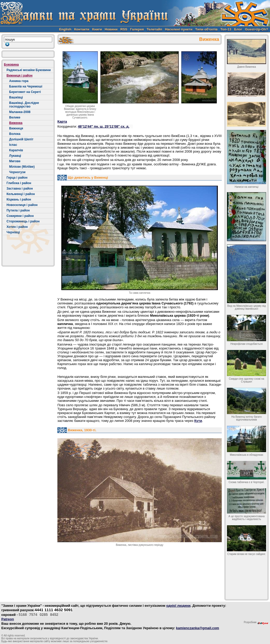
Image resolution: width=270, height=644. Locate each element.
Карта (62, 121)
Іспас (13, 145)
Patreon (8, 619)
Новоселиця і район (22, 205)
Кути (198, 421)
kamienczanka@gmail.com (198, 628)
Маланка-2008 (20, 112)
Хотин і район (17, 227)
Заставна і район (20, 189)
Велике (15, 117)
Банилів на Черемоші (26, 86)
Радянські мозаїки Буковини (29, 70)
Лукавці (15, 156)
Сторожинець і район (23, 221)
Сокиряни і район (20, 216)
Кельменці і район (21, 194)
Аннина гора (19, 81)
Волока (15, 134)
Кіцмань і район (19, 199)
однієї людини (178, 606)
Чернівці (13, 232)
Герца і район (17, 178)
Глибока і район (19, 183)
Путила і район (18, 210)
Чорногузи (17, 172)
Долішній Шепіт (21, 139)
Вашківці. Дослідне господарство (24, 105)
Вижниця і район (20, 76)
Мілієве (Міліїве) (22, 167)
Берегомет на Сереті (25, 92)
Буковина (11, 65)
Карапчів (16, 150)
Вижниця (16, 128)
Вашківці (16, 97)
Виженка (16, 123)
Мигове (15, 161)
